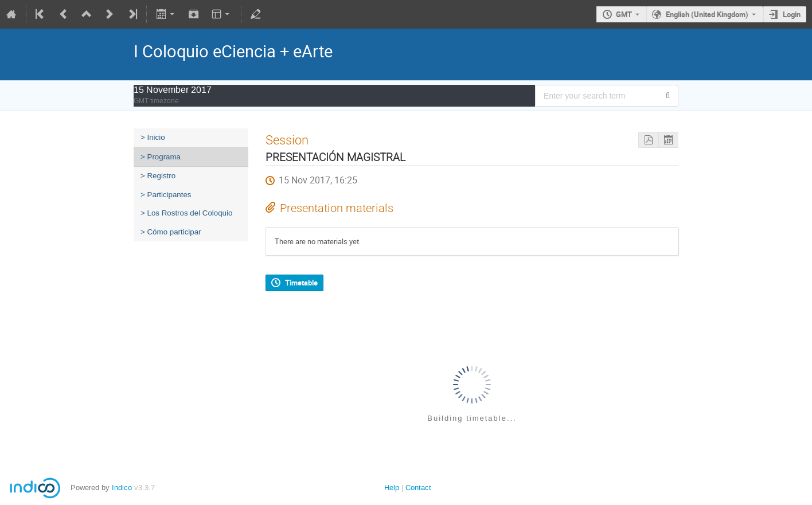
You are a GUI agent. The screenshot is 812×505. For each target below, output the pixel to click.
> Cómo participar (171, 232)
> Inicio (153, 137)
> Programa (161, 157)
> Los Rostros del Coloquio (186, 213)
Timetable (301, 283)
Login (792, 14)
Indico (122, 488)
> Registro (158, 176)
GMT (624, 14)
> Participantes (166, 195)
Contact (418, 488)
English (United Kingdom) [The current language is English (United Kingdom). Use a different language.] (707, 14)
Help (392, 488)
